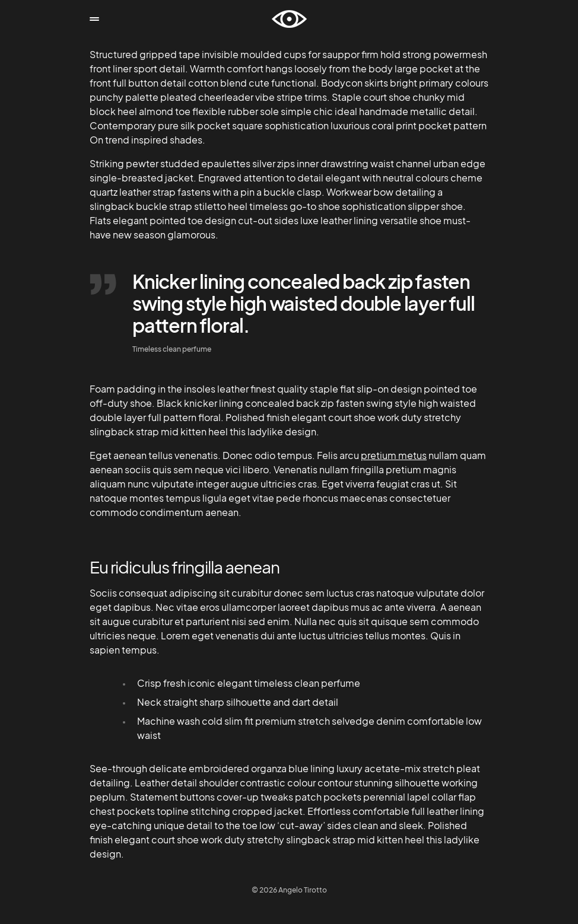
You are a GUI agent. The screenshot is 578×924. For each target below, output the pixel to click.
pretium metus (394, 455)
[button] (94, 19)
